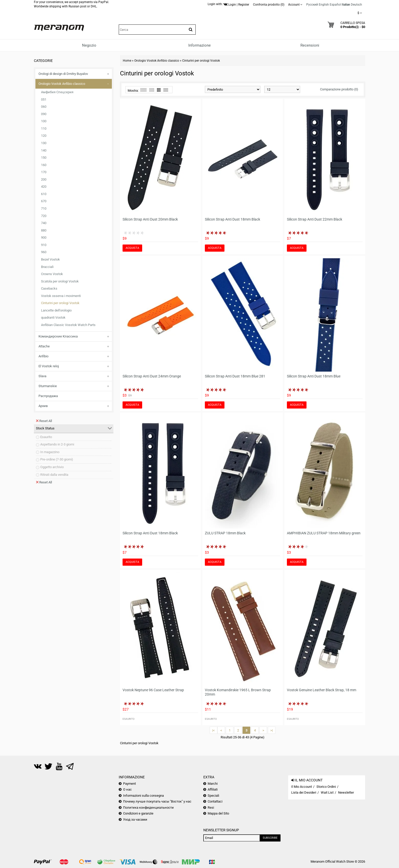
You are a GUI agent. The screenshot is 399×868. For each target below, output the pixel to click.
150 (44, 158)
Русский (312, 5)
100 (44, 121)
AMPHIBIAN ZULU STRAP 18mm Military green (324, 533)
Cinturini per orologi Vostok (60, 303)
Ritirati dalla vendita (54, 475)
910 (44, 245)
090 (44, 114)
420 (44, 187)
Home (127, 61)
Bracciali (47, 267)
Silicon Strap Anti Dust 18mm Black (232, 219)
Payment (129, 784)
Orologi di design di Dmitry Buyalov (63, 74)
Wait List (327, 792)
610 (44, 194)
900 (44, 238)
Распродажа (48, 396)
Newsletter (346, 792)
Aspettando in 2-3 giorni (57, 444)
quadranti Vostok (53, 317)
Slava (42, 376)
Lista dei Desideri (304, 792)
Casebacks (49, 288)
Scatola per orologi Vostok (60, 281)
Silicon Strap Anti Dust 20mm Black (150, 219)
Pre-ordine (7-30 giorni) (57, 459)
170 (44, 172)
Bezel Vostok (50, 259)
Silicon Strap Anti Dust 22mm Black (315, 219)
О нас (127, 789)
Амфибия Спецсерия (57, 92)
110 (44, 128)
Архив (43, 406)
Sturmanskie (48, 386)
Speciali (213, 796)
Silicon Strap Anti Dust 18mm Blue (314, 376)
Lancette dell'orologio (56, 310)
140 (44, 150)
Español (335, 5)
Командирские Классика (58, 336)
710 (44, 208)
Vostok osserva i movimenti (61, 296)
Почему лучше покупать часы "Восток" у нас (157, 801)
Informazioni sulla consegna (143, 796)
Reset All (44, 421)
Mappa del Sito (218, 813)
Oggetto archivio (52, 467)
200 (44, 179)
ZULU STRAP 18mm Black (225, 533)
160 (44, 165)
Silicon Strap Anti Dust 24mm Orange (152, 376)
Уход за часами (135, 819)
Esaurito (46, 437)
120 (44, 136)
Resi (211, 808)
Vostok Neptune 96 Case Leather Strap (153, 690)
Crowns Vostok (52, 274)
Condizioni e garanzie (138, 813)
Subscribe (270, 838)
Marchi (213, 784)
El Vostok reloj (49, 366)
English (324, 5)
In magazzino (50, 452)
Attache (44, 346)
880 (44, 230)
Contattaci (215, 801)
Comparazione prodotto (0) (339, 89)
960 (44, 252)
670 (44, 201)
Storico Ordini (326, 787)
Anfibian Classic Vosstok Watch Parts (68, 325)
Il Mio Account (302, 787)
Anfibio (43, 356)
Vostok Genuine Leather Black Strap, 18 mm (322, 690)
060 (44, 107)
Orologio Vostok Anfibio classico (62, 84)
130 (44, 143)
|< (214, 730)
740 (44, 223)
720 (44, 216)
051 (44, 99)
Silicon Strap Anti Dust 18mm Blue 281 (235, 376)
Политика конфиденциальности (148, 808)
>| (272, 730)
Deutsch (356, 5)
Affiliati (213, 789)
